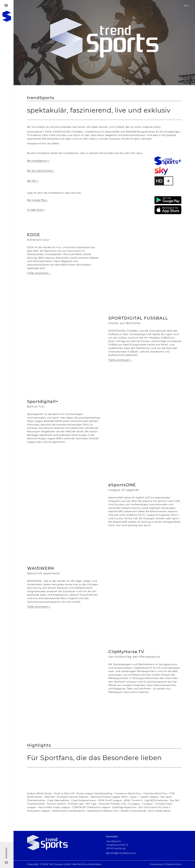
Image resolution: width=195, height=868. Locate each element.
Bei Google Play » (37, 200)
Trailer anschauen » (39, 273)
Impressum (157, 864)
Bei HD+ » (33, 181)
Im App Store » (36, 210)
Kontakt (6, 856)
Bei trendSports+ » (38, 161)
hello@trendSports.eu (123, 853)
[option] (102, 773)
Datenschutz (174, 864)
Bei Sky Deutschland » (41, 171)
